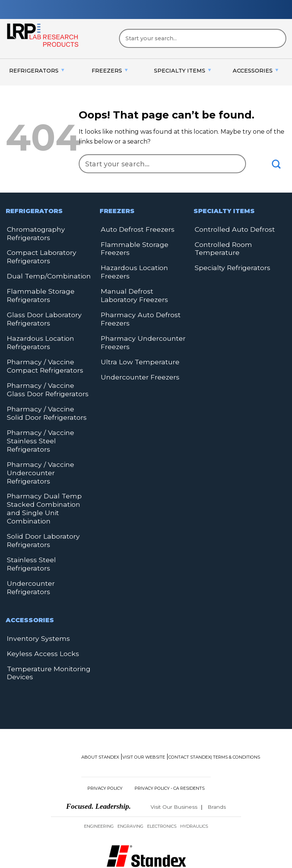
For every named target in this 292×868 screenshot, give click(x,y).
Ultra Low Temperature (137, 353)
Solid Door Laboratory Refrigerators (40, 512)
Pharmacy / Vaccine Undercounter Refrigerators (36, 457)
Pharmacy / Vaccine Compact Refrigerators (41, 357)
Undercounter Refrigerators (29, 556)
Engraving (130, 791)
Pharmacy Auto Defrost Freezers (137, 313)
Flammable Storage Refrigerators (37, 291)
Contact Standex (190, 722)
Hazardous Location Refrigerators (37, 335)
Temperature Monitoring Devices (45, 638)
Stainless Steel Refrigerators (29, 534)
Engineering (99, 791)
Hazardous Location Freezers (131, 269)
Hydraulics (194, 791)
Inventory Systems (35, 606)
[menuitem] (37, 71)
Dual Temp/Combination (44, 273)
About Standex (100, 722)
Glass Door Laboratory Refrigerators (40, 313)
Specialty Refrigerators (229, 265)
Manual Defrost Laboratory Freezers (142, 291)
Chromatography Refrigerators (33, 233)
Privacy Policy (105, 753)
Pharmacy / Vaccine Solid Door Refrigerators (45, 401)
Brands (217, 772)
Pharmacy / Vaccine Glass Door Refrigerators (45, 379)
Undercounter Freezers (137, 368)
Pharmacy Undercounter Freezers (140, 335)
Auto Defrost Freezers (135, 229)
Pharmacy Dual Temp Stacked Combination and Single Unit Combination (46, 486)
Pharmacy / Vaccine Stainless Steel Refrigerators (36, 427)
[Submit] (276, 164)
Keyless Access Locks (38, 620)
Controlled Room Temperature (221, 247)
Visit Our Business (174, 772)
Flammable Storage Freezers (131, 247)
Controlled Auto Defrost (232, 229)
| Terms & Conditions (235, 722)
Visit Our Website (144, 722)
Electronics (162, 791)
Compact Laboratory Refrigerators (38, 255)
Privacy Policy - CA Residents (170, 753)
